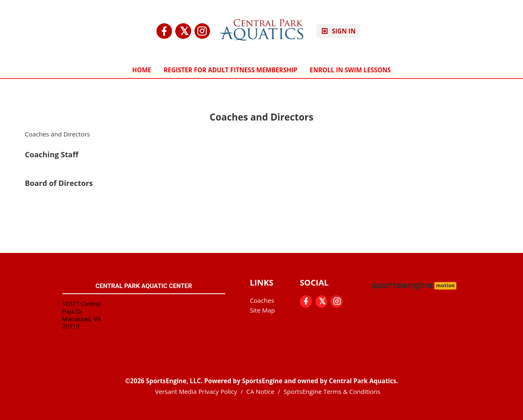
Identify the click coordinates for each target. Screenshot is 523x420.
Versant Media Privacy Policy (196, 391)
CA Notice (260, 391)
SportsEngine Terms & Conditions (332, 391)
